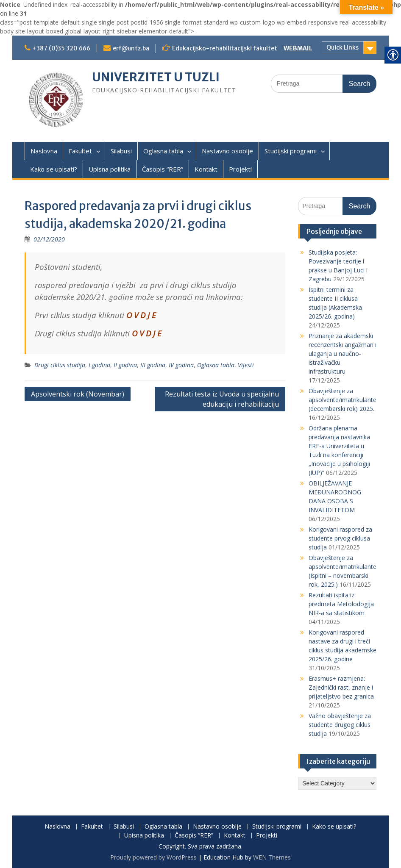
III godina (153, 365)
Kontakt (206, 169)
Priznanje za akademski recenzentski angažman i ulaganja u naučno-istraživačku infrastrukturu (343, 354)
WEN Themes (272, 857)
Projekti (240, 169)
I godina (99, 365)
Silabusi (121, 151)
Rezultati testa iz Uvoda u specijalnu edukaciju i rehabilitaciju (222, 399)
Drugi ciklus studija (60, 365)
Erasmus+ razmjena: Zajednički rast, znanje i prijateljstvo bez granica (341, 687)
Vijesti (246, 365)
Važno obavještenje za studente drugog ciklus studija (340, 725)
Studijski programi (291, 151)
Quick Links (343, 47)
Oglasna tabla (163, 151)
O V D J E (141, 315)
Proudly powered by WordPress (153, 857)
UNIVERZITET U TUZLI (156, 77)
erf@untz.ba (131, 48)
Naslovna (44, 151)
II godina (125, 365)
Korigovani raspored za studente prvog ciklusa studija (340, 538)
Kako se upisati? (54, 169)
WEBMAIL (298, 48)
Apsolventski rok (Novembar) (78, 394)
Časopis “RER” (163, 169)
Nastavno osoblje (227, 151)
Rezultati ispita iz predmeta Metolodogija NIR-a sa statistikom (341, 604)
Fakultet (80, 151)
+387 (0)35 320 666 (61, 48)
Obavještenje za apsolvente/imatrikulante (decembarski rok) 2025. (343, 400)
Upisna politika (110, 169)
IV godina (181, 365)
